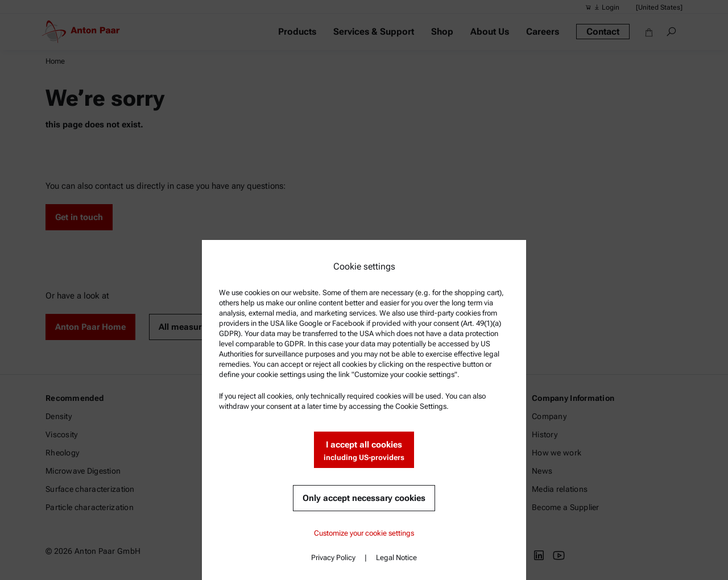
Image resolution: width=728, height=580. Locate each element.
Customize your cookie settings (364, 533)
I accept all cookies (364, 451)
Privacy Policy (333, 558)
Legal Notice (396, 558)
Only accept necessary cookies (364, 498)
